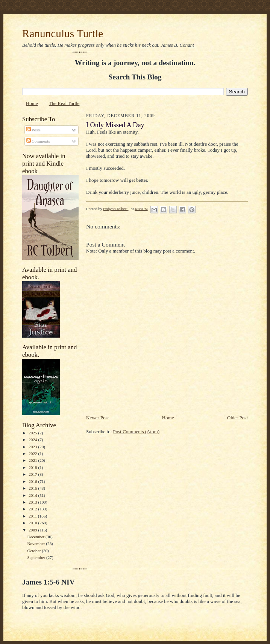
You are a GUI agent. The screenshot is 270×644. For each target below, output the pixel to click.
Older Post (237, 418)
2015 (33, 488)
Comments (38, 141)
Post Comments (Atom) (137, 432)
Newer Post (97, 418)
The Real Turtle (64, 103)
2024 (33, 440)
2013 (33, 502)
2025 (33, 433)
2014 (33, 495)
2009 (33, 530)
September (37, 557)
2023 (33, 447)
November (36, 544)
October (34, 551)
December (36, 537)
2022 (33, 454)
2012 (33, 509)
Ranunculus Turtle (63, 33)
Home (32, 103)
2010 (33, 523)
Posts (33, 130)
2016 (33, 481)
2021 (33, 460)
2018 (33, 467)
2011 (33, 516)
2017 (33, 474)
